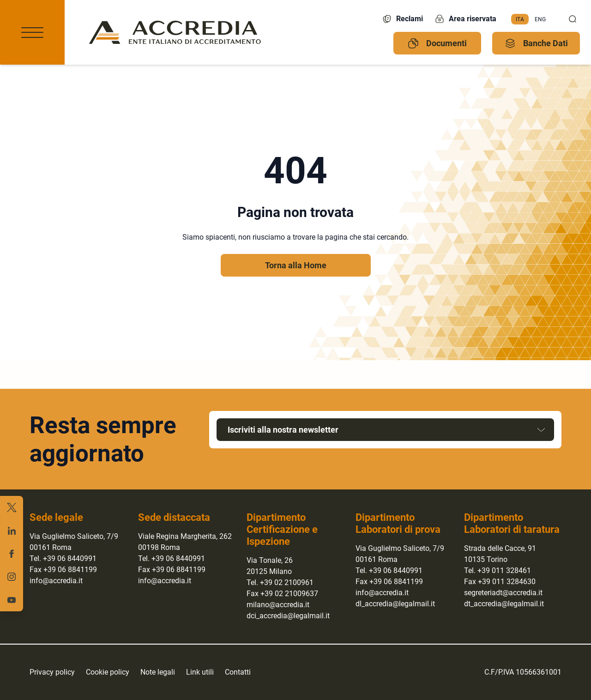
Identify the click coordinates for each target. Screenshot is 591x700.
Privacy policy (52, 672)
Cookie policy (108, 672)
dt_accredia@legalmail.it (504, 604)
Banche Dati (536, 43)
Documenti (437, 43)
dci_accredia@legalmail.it (288, 616)
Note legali (158, 672)
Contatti (238, 672)
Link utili (200, 672)
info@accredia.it (56, 581)
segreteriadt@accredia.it (503, 593)
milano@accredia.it (278, 605)
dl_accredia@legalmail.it (395, 604)
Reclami (402, 19)
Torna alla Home (296, 265)
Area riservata (465, 19)
